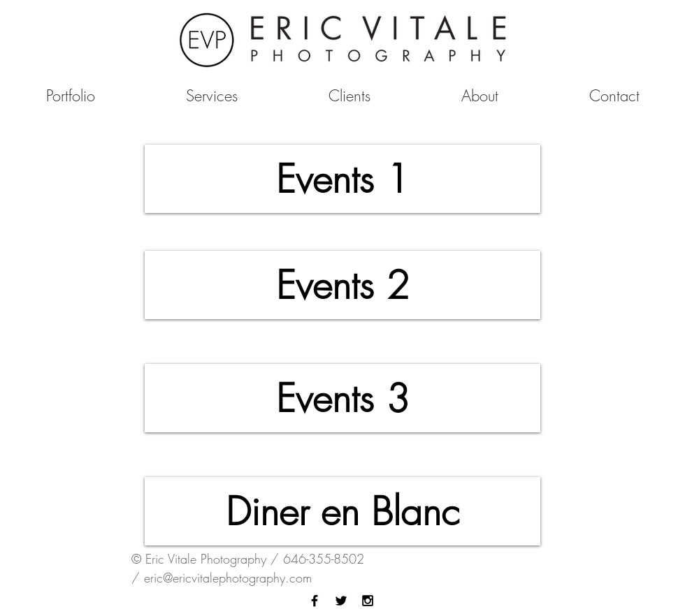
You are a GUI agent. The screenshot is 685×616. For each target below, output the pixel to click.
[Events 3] (342, 398)
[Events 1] (342, 179)
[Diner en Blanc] (342, 511)
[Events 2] (342, 285)
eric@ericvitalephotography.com (228, 578)
